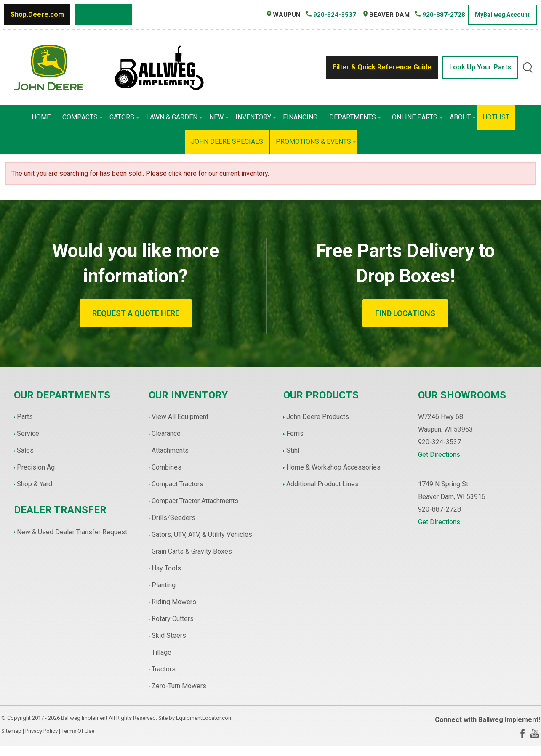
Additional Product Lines (322, 484)
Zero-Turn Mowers (179, 686)
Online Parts (417, 117)
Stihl (293, 450)
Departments (355, 117)
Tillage (161, 652)
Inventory (256, 117)
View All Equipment (180, 417)
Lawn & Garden (174, 117)
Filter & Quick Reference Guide (382, 67)
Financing (300, 117)
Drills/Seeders (173, 518)
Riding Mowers (174, 602)
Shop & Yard (35, 484)
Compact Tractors (177, 484)
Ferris (295, 434)
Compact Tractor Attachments (195, 501)
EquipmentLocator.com (204, 718)
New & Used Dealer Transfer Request (72, 532)
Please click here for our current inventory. (207, 174)
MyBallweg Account (502, 15)
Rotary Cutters (173, 619)
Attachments (170, 450)
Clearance (166, 434)
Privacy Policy (41, 731)
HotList (496, 117)
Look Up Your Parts (480, 67)
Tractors (164, 669)
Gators (124, 117)
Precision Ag (36, 467)
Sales (25, 450)
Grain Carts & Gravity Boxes (192, 551)
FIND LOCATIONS (405, 313)
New (219, 117)
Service (28, 434)
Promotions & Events (316, 142)
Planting (164, 585)
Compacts (83, 117)
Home (41, 117)
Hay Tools (166, 568)
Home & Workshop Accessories (333, 467)
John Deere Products (318, 417)
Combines (167, 467)
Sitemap (11, 731)
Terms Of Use (78, 731)
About (463, 117)
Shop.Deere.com (37, 15)
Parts (25, 417)
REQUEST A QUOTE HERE (136, 313)
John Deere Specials (227, 142)
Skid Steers (169, 635)
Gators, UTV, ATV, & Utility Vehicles (202, 535)
